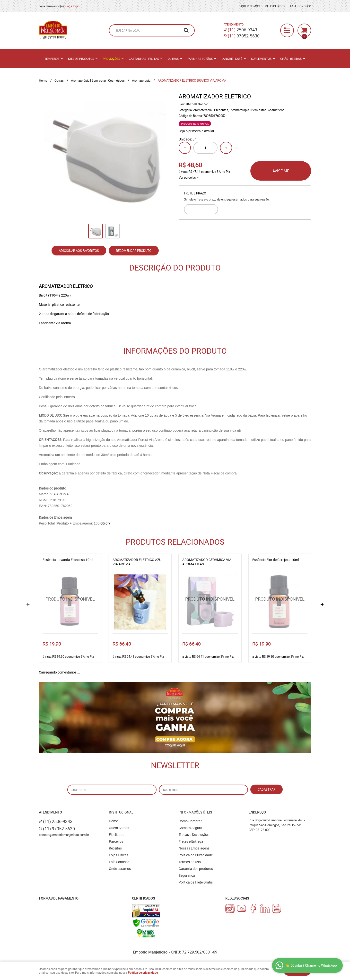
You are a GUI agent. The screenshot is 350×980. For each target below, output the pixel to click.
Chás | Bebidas (291, 59)
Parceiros (116, 841)
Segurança (187, 875)
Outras (173, 59)
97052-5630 (244, 36)
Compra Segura (190, 828)
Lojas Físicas (119, 855)
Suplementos (261, 59)
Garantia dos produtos (196, 869)
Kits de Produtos (81, 59)
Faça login (72, 6)
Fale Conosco (301, 6)
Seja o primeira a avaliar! (197, 131)
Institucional (121, 812)
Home (113, 821)
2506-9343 (242, 30)
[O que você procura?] (186, 30)
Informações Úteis (195, 812)
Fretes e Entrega (191, 841)
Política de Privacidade (196, 855)
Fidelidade (117, 835)
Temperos (52, 59)
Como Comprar (190, 821)
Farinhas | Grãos (200, 59)
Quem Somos (250, 6)
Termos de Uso (190, 862)
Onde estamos (120, 869)
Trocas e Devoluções (194, 835)
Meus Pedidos (275, 6)
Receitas (115, 848)
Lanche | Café (232, 59)
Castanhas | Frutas (144, 59)
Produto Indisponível (70, 602)
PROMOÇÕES (111, 59)
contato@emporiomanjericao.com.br (64, 835)
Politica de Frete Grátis (196, 882)
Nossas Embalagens (194, 848)
